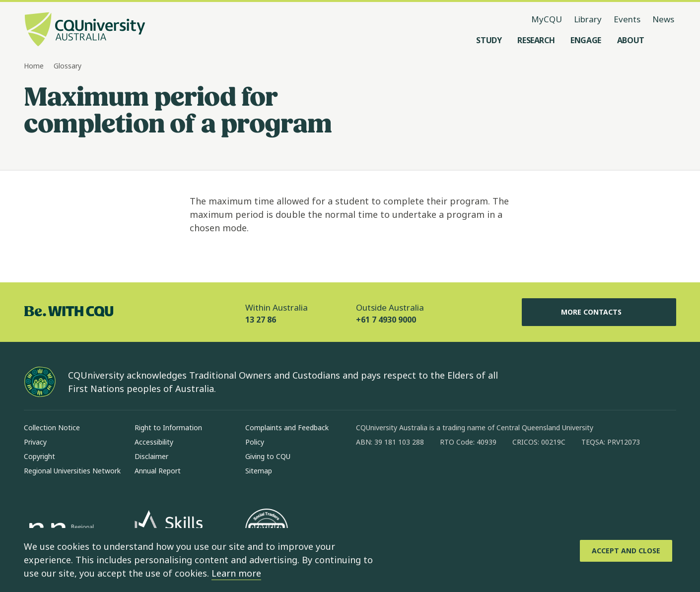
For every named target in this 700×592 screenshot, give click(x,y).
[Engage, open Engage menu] (586, 40)
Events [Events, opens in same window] (627, 19)
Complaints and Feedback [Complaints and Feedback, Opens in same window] (287, 428)
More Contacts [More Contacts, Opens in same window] (599, 312)
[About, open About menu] (631, 40)
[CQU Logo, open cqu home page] (85, 30)
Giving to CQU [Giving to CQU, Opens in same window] (268, 456)
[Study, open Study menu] (489, 40)
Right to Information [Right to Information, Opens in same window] (168, 428)
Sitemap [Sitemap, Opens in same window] (259, 471)
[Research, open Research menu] (536, 40)
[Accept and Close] (626, 551)
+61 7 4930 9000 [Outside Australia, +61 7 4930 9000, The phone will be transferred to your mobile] (386, 320)
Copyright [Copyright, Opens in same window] (39, 456)
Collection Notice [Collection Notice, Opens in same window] (52, 428)
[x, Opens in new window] (444, 474)
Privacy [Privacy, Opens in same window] (35, 442)
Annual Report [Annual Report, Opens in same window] (158, 471)
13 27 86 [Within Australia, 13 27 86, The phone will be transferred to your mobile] (261, 320)
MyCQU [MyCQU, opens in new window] (547, 19)
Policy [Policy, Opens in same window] (255, 442)
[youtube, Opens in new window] (470, 474)
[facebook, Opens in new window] (367, 474)
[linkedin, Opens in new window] (419, 474)
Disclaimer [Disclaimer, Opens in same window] (151, 456)
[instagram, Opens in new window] (393, 474)
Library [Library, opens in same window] (588, 19)
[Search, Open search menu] (666, 40)
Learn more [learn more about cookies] (236, 573)
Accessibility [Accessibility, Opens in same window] (154, 442)
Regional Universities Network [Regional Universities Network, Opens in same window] (72, 471)
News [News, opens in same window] (663, 19)
